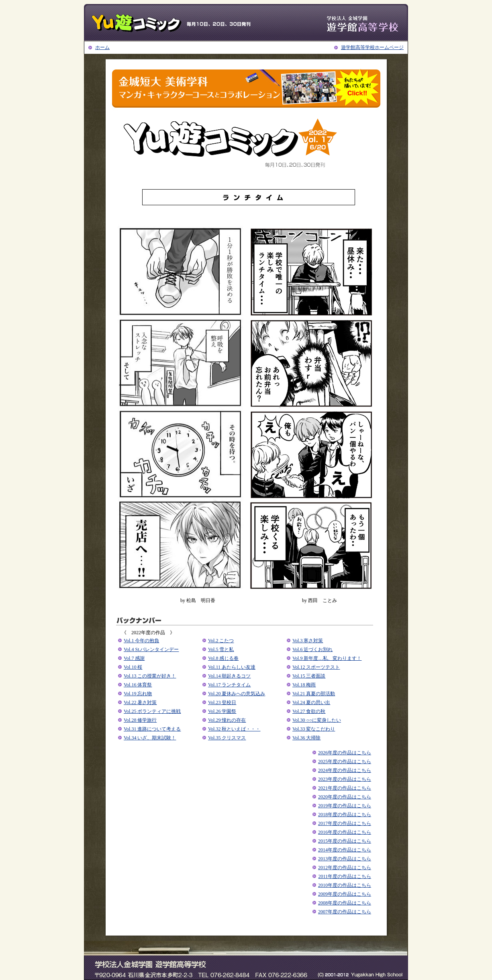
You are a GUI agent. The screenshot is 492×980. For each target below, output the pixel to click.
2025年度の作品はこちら (345, 762)
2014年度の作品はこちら (345, 850)
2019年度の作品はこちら (345, 806)
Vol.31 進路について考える (152, 729)
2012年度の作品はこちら (345, 868)
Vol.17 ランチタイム (229, 685)
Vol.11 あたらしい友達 (232, 667)
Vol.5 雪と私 (221, 649)
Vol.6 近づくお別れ (312, 649)
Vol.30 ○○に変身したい (317, 720)
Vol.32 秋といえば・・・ (234, 729)
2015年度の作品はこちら (345, 841)
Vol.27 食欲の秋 (309, 711)
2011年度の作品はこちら (345, 876)
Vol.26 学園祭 (222, 711)
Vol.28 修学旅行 (140, 720)
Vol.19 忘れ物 (138, 694)
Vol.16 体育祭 (138, 685)
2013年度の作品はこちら (345, 859)
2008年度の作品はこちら (345, 903)
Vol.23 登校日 (222, 702)
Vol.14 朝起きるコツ (229, 676)
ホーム (102, 47)
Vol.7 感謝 (134, 658)
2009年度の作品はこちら (345, 894)
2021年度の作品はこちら (345, 788)
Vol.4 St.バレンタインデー (151, 649)
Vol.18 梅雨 (304, 685)
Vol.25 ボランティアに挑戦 (152, 711)
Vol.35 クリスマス (227, 738)
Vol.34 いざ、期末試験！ (150, 738)
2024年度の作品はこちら (345, 770)
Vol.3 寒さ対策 (308, 641)
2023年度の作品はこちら (345, 779)
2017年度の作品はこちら (345, 823)
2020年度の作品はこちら (345, 797)
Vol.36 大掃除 (306, 738)
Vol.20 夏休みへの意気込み (237, 694)
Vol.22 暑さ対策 (140, 702)
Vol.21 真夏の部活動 (314, 694)
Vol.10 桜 (133, 667)
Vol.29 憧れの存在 (227, 720)
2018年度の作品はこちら (345, 815)
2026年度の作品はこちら (345, 753)
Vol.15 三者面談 (309, 676)
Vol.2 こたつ (221, 641)
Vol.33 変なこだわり (314, 729)
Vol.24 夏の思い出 (311, 702)
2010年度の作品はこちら (345, 885)
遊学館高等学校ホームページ (372, 47)
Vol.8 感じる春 (223, 658)
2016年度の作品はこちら (345, 832)
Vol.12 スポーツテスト (316, 667)
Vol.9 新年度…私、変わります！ (327, 658)
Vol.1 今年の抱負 (141, 641)
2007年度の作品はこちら (345, 912)
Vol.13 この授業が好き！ (150, 676)
